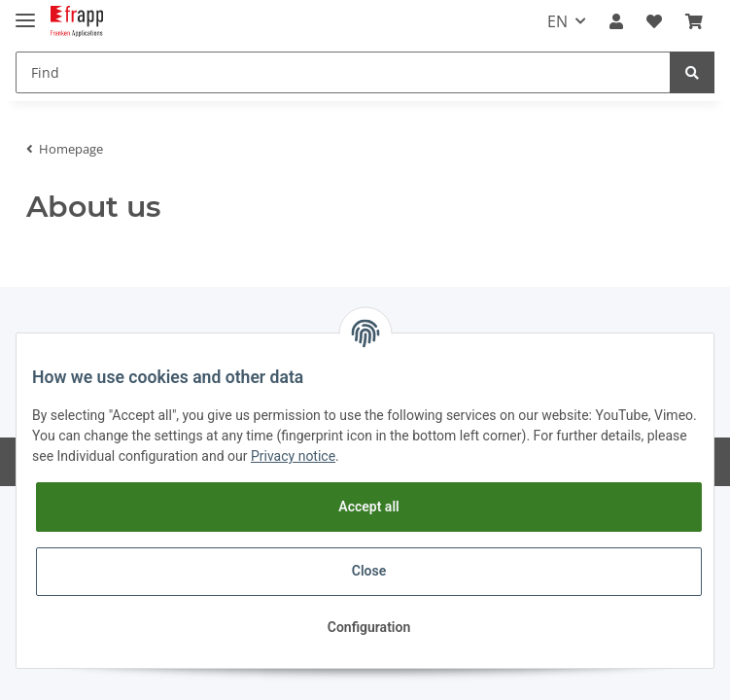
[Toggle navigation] (25, 12)
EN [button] (557, 21)
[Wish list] (654, 21)
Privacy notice (293, 456)
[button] (616, 21)
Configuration (369, 627)
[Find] (343, 72)
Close (369, 571)
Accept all (368, 507)
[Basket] (694, 21)
